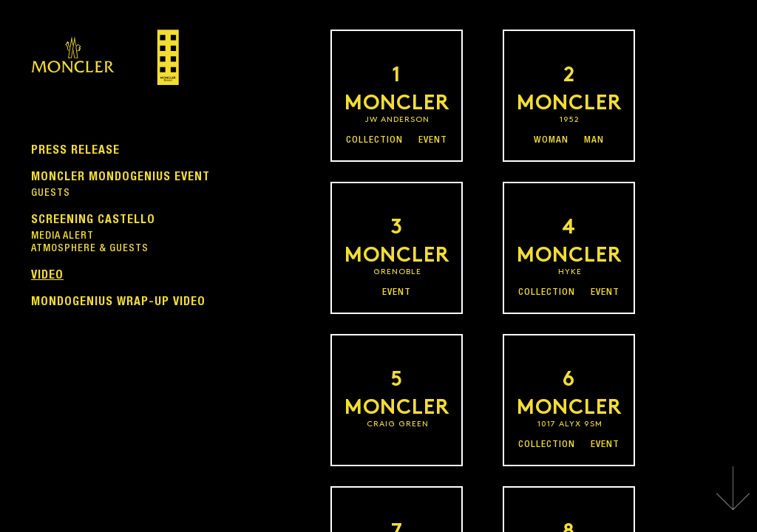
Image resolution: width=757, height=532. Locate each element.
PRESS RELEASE (75, 150)
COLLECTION (374, 141)
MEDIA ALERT (62, 236)
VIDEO (47, 274)
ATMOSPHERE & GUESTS (90, 249)
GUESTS (51, 194)
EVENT (433, 141)
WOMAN (551, 141)
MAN (594, 141)
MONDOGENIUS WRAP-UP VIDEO (118, 301)
